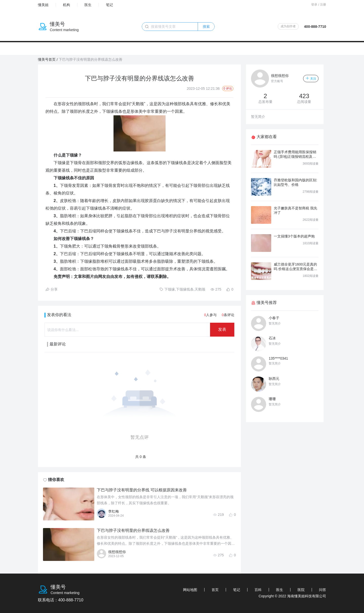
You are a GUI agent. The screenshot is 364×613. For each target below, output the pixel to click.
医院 (301, 590)
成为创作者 (288, 26)
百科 (258, 590)
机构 (66, 5)
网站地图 (190, 590)
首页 (215, 590)
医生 (88, 5)
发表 (222, 329)
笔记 (109, 5)
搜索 (206, 27)
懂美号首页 (47, 59)
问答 (323, 590)
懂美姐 (43, 5)
